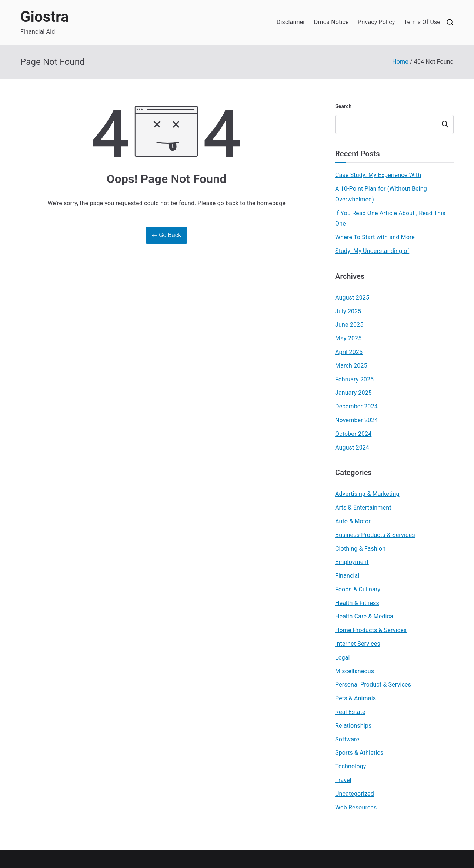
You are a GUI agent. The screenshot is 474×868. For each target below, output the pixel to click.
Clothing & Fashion (360, 549)
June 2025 (349, 325)
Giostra (45, 17)
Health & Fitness (357, 603)
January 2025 (353, 393)
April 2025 (349, 352)
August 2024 (352, 448)
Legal (342, 657)
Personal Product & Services (373, 685)
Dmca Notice (331, 22)
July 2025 (348, 311)
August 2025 (352, 298)
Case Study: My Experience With (378, 175)
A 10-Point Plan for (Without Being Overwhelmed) (381, 194)
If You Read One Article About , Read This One (390, 218)
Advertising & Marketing (367, 494)
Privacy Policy (376, 22)
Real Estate (350, 712)
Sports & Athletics (359, 753)
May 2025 (348, 338)
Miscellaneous (355, 671)
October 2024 (353, 434)
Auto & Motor (353, 521)
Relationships (353, 726)
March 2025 (351, 366)
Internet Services (358, 644)
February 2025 (354, 379)
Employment (352, 562)
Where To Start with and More (375, 237)
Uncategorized (355, 794)
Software (347, 739)
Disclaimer (291, 22)
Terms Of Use (422, 22)
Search (343, 106)
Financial (347, 576)
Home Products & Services (371, 630)
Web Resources (356, 807)
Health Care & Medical (365, 616)
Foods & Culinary (358, 589)
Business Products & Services (375, 535)
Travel (343, 780)
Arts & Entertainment (363, 508)
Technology (351, 766)
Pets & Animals (355, 698)
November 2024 (357, 420)
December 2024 (356, 406)
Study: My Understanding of (372, 251)
